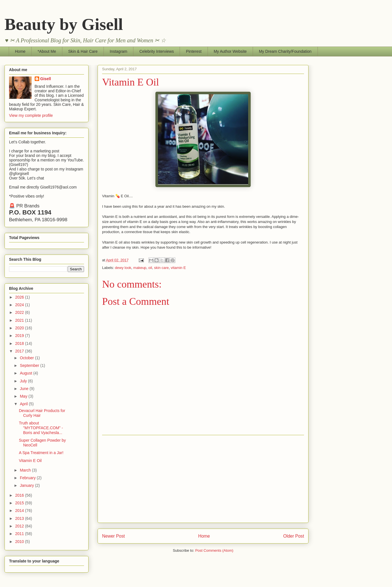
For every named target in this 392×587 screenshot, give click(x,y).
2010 (20, 542)
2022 (20, 312)
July (24, 381)
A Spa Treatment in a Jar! (41, 453)
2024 (20, 305)
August (26, 373)
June (25, 389)
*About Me (47, 51)
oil (150, 268)
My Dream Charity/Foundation (285, 51)
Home (20, 51)
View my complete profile (31, 115)
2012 (20, 526)
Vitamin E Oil (30, 461)
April (24, 404)
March (26, 470)
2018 (20, 343)
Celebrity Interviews (157, 51)
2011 (20, 534)
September (30, 365)
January (27, 485)
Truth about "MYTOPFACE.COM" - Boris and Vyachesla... (41, 428)
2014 (20, 511)
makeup (140, 268)
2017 (20, 351)
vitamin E (178, 268)
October (27, 358)
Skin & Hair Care (83, 51)
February (28, 478)
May (24, 396)
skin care (161, 268)
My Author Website (230, 51)
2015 (20, 503)
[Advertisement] (203, 479)
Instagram (118, 51)
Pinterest (194, 51)
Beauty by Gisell (64, 24)
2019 (20, 336)
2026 (20, 297)
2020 (20, 328)
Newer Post (114, 536)
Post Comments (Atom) (214, 550)
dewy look (123, 268)
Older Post (294, 536)
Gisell (46, 79)
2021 (20, 320)
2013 (20, 518)
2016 (20, 495)
